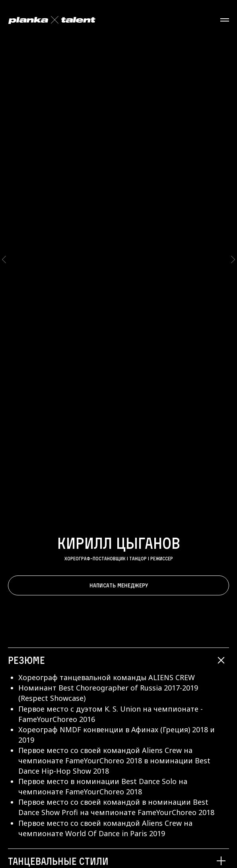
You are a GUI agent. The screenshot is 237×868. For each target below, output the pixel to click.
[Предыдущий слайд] (4, 233)
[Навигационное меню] (225, 20)
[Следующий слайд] (233, 233)
